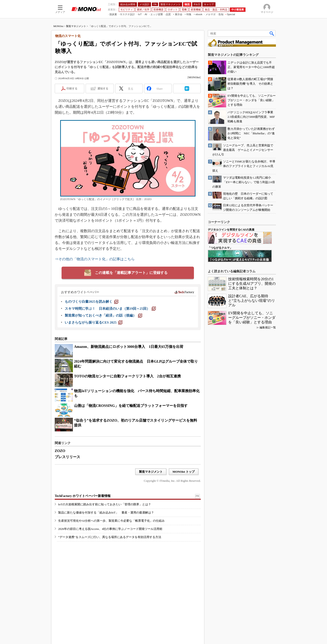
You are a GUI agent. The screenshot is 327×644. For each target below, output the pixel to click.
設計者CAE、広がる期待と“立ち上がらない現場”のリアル (252, 301)
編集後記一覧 (268, 327)
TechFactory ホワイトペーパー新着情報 (83, 496)
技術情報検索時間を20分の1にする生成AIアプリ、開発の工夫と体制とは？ (252, 284)
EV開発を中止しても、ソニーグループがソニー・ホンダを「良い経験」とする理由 (252, 318)
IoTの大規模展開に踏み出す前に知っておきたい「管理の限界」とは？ (105, 504)
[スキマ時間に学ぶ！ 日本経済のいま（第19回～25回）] (110, 309)
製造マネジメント (76, 26)
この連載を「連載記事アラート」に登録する (131, 273)
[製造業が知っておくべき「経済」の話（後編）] (103, 315)
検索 (272, 33)
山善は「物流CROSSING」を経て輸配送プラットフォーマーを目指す (131, 406)
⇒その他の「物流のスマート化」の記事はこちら (95, 259)
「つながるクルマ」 (220, 248)
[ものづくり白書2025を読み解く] (92, 302)
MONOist (58, 26)
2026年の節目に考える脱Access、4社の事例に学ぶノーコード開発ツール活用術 (110, 529)
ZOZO (60, 451)
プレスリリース (67, 457)
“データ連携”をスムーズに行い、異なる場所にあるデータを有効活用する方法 (110, 537)
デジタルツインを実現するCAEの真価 (231, 230)
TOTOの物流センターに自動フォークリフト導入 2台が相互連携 (127, 376)
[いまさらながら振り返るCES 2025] (94, 322)
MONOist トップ (184, 472)
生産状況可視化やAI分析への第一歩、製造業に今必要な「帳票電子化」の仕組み (111, 521)
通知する (103, 88)
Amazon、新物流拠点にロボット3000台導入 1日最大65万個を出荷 (129, 347)
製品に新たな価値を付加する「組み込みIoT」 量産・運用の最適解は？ (106, 512)
